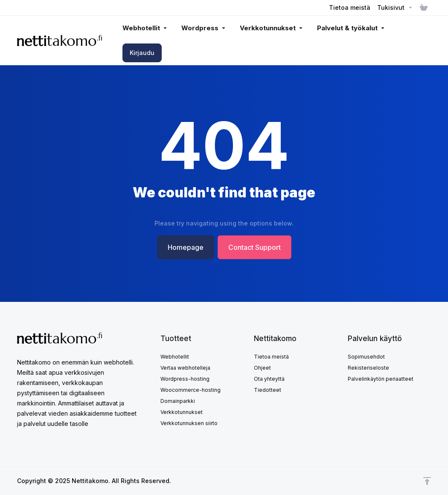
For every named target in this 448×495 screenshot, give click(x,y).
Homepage (186, 247)
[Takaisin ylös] (427, 481)
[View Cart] (424, 8)
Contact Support (255, 247)
